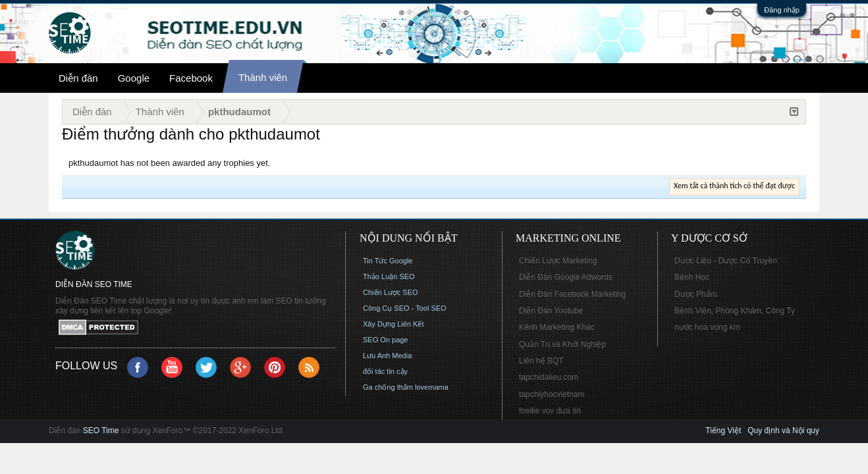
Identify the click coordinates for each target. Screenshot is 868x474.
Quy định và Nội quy (783, 431)
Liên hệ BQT (541, 361)
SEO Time (101, 431)
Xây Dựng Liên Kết (393, 324)
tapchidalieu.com (549, 377)
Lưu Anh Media (387, 355)
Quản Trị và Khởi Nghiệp (562, 344)
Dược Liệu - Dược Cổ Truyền (726, 261)
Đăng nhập (782, 10)
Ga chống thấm (388, 387)
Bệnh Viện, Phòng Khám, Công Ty (735, 311)
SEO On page (386, 340)
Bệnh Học (692, 277)
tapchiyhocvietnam (552, 394)
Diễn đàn (78, 78)
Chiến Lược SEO (391, 292)
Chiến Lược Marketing (558, 261)
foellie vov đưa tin (550, 411)
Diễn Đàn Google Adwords (566, 277)
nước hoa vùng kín (707, 327)
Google (134, 78)
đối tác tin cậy (385, 371)
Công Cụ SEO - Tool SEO (405, 308)
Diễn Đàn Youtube (551, 311)
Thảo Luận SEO (389, 276)
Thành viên (263, 77)
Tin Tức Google (388, 261)
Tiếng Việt (723, 431)
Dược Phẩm (696, 294)
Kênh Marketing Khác (557, 327)
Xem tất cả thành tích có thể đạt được (734, 186)
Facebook (191, 78)
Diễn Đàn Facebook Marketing (572, 294)
